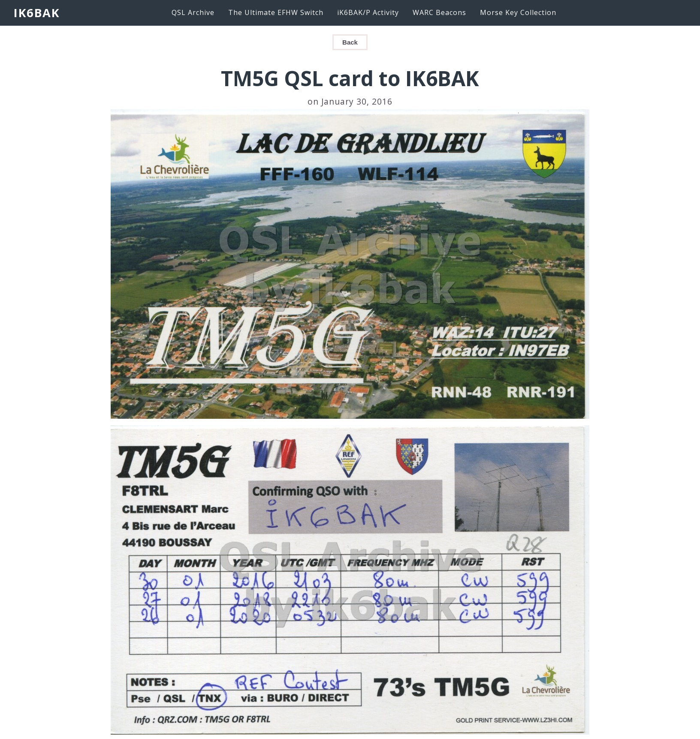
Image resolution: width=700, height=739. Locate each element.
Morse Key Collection (518, 12)
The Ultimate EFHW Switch (276, 12)
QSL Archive (193, 12)
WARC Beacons (439, 12)
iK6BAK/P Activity (368, 12)
